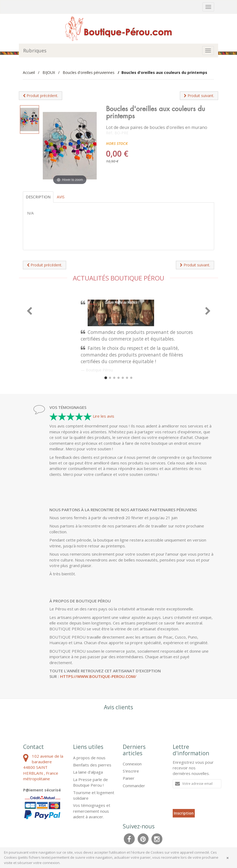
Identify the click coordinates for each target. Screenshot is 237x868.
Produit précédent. (41, 96)
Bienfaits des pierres (92, 765)
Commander (134, 786)
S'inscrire (131, 771)
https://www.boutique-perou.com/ (98, 676)
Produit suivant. (199, 96)
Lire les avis (103, 416)
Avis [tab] (61, 197)
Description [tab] (38, 197)
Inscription (184, 813)
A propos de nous (89, 758)
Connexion (132, 764)
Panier (129, 778)
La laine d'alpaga (88, 772)
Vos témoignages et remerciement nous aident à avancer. (92, 811)
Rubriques (35, 51)
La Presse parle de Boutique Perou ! (90, 782)
